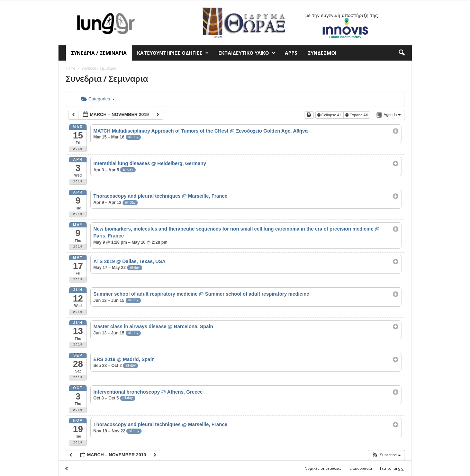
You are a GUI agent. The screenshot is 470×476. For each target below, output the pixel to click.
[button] (401, 53)
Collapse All (330, 115)
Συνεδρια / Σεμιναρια (99, 53)
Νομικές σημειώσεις (323, 468)
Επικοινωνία (361, 468)
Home (70, 68)
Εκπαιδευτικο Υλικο (247, 53)
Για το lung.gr (393, 468)
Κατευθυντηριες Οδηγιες (173, 53)
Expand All (357, 115)
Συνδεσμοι (322, 53)
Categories (98, 99)
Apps (291, 53)
